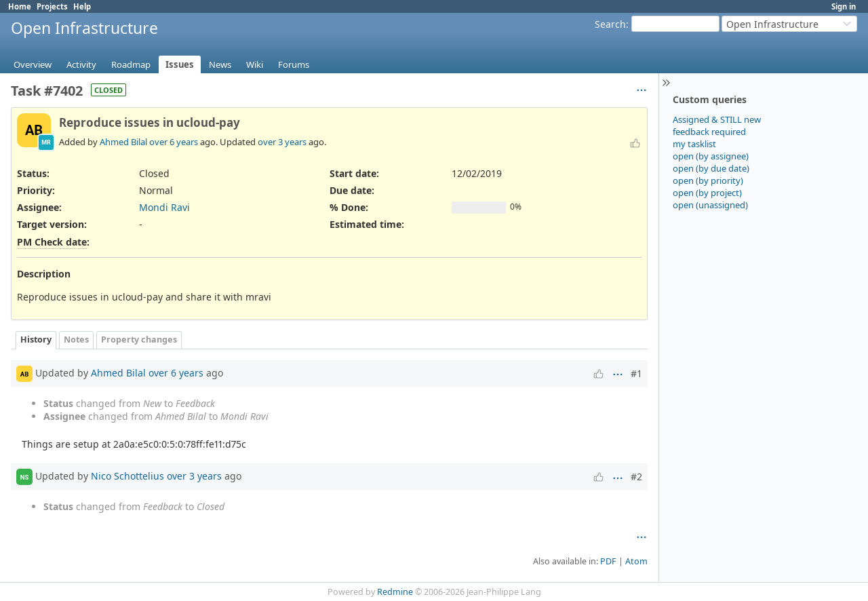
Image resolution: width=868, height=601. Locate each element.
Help (82, 6)
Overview (33, 64)
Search (610, 24)
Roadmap (131, 64)
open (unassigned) (710, 205)
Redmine (395, 592)
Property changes (139, 340)
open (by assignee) (711, 156)
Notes (76, 340)
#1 (636, 373)
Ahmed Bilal (123, 142)
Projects (52, 6)
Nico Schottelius (127, 476)
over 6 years (174, 142)
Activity (81, 64)
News (220, 64)
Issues (180, 64)
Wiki (255, 64)
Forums (294, 64)
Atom (636, 561)
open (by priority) (708, 180)
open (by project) (707, 193)
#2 (636, 477)
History (36, 340)
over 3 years (282, 142)
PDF (608, 561)
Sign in (844, 6)
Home (20, 6)
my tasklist (694, 144)
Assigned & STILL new (717, 119)
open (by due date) (711, 168)
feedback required (709, 132)
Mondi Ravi (164, 207)
